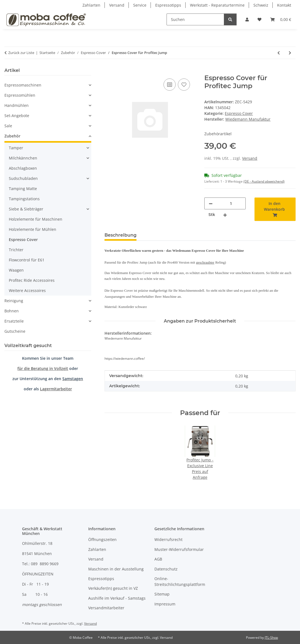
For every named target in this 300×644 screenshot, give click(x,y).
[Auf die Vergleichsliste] (170, 85)
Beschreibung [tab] (120, 235)
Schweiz (261, 5)
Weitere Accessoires (27, 290)
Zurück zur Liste (21, 53)
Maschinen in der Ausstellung (116, 569)
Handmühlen (17, 105)
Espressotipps (168, 5)
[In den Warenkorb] (109, 71)
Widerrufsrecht (168, 539)
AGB (158, 559)
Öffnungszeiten (102, 539)
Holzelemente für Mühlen (33, 229)
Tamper (16, 148)
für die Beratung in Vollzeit (43, 368)
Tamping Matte (23, 189)
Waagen (16, 270)
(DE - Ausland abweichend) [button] (264, 181)
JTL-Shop (271, 638)
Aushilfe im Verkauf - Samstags (117, 598)
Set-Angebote (17, 116)
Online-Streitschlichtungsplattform (180, 581)
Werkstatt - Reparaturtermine (217, 5)
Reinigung (14, 301)
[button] (247, 19)
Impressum (165, 604)
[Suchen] (195, 19)
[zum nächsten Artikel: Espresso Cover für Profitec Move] (290, 53)
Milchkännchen (23, 158)
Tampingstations (24, 199)
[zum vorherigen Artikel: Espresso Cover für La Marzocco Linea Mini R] (279, 53)
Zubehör (12, 136)
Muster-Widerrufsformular (179, 549)
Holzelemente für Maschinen (36, 219)
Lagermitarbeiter (56, 389)
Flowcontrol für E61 (27, 260)
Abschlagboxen (23, 168)
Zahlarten (91, 5)
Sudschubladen (23, 178)
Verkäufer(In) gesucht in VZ (113, 588)
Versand (117, 5)
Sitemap (162, 594)
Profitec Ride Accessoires (32, 280)
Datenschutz (166, 569)
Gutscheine (15, 331)
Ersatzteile (14, 321)
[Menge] (231, 203)
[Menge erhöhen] (225, 215)
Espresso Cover (239, 113)
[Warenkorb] (281, 19)
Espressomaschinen (23, 85)
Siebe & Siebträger (26, 209)
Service (140, 5)
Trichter (16, 250)
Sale (8, 126)
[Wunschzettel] (259, 19)
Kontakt (284, 5)
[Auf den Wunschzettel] (184, 85)
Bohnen (12, 311)
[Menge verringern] (211, 203)
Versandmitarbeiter (106, 608)
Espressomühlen (20, 95)
